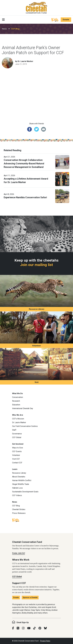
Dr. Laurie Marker (19, 422)
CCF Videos (17, 495)
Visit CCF (16, 459)
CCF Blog (15, 29)
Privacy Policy (45, 641)
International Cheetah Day (23, 408)
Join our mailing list (36, 265)
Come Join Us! (19, 553)
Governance (17, 434)
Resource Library (37, 309)
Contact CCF (17, 463)
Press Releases (19, 513)
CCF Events (17, 451)
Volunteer (37, 346)
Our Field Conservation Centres (25, 426)
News (4, 29)
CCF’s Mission (18, 419)
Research (16, 401)
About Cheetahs (19, 477)
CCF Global (17, 437)
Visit (37, 382)
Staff (14, 430)
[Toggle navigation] (3, 20)
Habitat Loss (17, 488)
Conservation (18, 397)
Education (16, 405)
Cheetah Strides (19, 509)
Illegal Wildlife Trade (21, 484)
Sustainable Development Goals (25, 492)
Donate (66, 20)
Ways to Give (18, 448)
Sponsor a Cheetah (30, 597)
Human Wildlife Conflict (22, 480)
